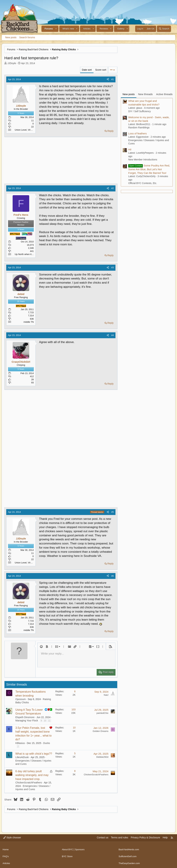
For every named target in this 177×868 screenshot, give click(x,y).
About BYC (68, 848)
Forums (49, 29)
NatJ (106, 695)
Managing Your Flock (27, 721)
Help (165, 838)
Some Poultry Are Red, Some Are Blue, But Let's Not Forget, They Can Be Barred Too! (149, 169)
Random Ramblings (139, 127)
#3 (113, 267)
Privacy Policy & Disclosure (145, 838)
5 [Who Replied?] (75, 753)
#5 (113, 512)
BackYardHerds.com (130, 848)
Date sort (87, 70)
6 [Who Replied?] (75, 691)
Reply (110, 131)
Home (6, 848)
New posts (11, 37)
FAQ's (6, 855)
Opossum (21, 699)
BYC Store (68, 855)
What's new (68, 29)
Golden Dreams (101, 731)
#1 (113, 79)
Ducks (47, 743)
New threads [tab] (145, 94)
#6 (113, 576)
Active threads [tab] (164, 94)
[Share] (108, 79)
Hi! (130, 149)
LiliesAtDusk (22, 757)
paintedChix (102, 713)
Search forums (27, 37)
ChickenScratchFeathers (29, 783)
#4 (113, 335)
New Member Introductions (143, 160)
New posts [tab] (129, 94)
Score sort (101, 70)
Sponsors (81, 848)
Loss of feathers (138, 133)
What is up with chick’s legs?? (34, 754)
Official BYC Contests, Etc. (143, 183)
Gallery (121, 29)
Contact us (103, 838)
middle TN (29, 322)
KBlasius (20, 743)
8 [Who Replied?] (75, 771)
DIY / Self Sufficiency (139, 111)
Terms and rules (120, 838)
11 (49, 721)
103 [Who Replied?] (74, 709)
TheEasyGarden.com (130, 861)
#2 (113, 188)
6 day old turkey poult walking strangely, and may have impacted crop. (32, 775)
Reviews (104, 29)
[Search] (164, 29)
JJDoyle (12, 63)
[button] (56, 29)
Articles (87, 29)
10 (45, 721)
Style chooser (12, 838)
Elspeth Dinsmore (25, 717)
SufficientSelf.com (128, 855)
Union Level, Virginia (25, 130)
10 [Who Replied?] (74, 728)
